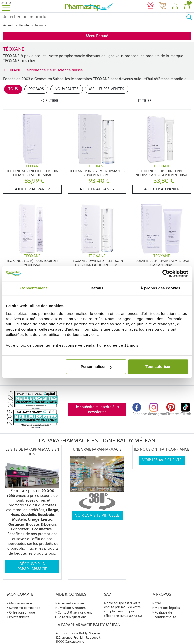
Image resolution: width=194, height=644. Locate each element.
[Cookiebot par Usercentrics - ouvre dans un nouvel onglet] (166, 273)
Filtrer (50, 101)
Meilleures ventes (107, 89)
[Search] (93, 17)
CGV (158, 603)
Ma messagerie (20, 603)
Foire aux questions (72, 617)
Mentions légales (167, 608)
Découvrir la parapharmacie (32, 566)
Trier (144, 101)
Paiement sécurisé (71, 603)
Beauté (24, 25)
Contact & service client (75, 612)
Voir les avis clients (162, 460)
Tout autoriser (158, 367)
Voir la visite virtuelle (97, 516)
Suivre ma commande (25, 608)
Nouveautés (67, 89)
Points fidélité (19, 617)
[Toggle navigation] (6, 6)
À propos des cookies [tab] (160, 288)
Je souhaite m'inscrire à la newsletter (97, 409)
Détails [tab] (97, 288)
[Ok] (190, 17)
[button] (175, 6)
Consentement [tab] (34, 288)
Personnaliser (96, 367)
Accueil (8, 25)
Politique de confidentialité (165, 615)
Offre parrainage (22, 612)
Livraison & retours (72, 608)
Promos (36, 89)
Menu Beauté (97, 36)
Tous (13, 89)
